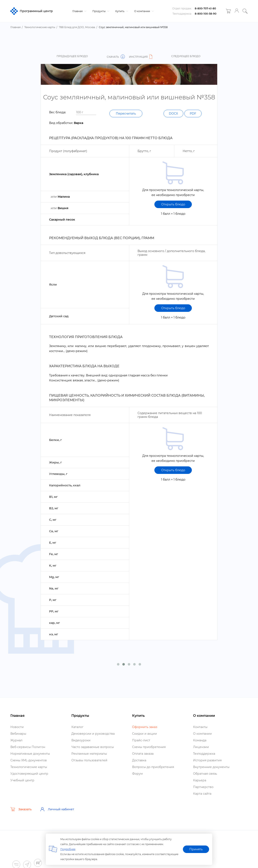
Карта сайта (202, 794)
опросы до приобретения (153, 767)
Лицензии (201, 747)
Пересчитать (126, 114)
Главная (79, 11)
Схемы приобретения (149, 747)
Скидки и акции (145, 734)
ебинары (18, 734)
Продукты (100, 11)
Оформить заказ (145, 727)
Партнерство (203, 787)
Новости (17, 727)
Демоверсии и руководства (93, 734)
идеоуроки (81, 740)
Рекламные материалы (89, 754)
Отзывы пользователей (89, 760)
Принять (196, 849)
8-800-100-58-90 (206, 14)
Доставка (139, 760)
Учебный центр (22, 780)
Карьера (200, 780)
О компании (143, 11)
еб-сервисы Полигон (28, 747)
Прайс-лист (141, 740)
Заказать (21, 809)
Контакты (200, 727)
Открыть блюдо (173, 204)
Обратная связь (205, 774)
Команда (200, 740)
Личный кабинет (57, 809)
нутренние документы (211, 767)
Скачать (116, 57)
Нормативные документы (30, 754)
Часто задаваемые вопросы (93, 747)
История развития (207, 760)
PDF (193, 114)
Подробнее (68, 849)
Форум (137, 774)
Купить (121, 11)
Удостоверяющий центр (29, 774)
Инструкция (141, 57)
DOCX (173, 114)
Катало (77, 727)
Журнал (16, 740)
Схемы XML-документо (29, 760)
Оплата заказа (143, 754)
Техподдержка (204, 754)
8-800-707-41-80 (205, 8)
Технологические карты (29, 767)
